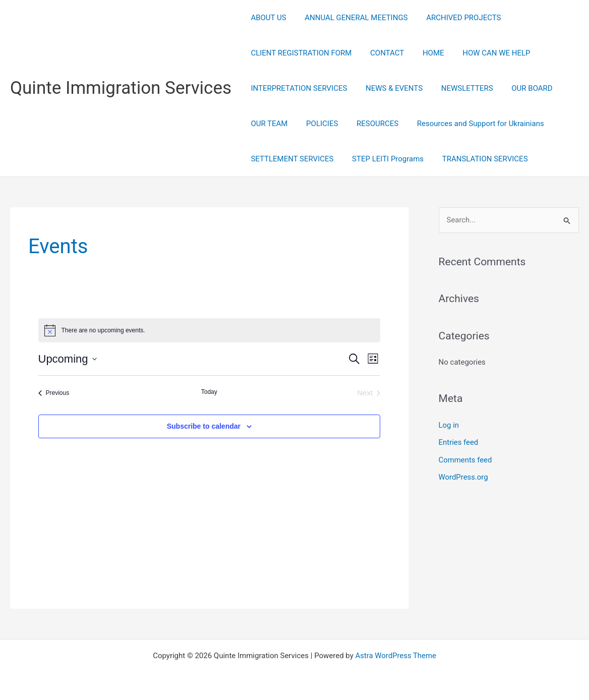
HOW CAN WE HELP (485, 53)
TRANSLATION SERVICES (477, 159)
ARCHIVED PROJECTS (455, 18)
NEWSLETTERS (459, 88)
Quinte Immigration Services (121, 88)
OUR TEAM (268, 124)
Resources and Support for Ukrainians (469, 124)
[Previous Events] (54, 393)
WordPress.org (464, 476)
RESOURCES (369, 124)
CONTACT (382, 53)
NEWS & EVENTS (389, 88)
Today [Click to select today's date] (209, 392)
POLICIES (317, 124)
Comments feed (466, 459)
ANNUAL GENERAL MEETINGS (351, 18)
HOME (425, 53)
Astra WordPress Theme (396, 656)
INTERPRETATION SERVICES (297, 88)
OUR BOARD (520, 88)
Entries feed (459, 442)
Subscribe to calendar (204, 426)
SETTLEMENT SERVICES (290, 159)
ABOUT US (267, 18)
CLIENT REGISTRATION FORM (300, 53)
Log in (449, 425)
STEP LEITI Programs (383, 159)
